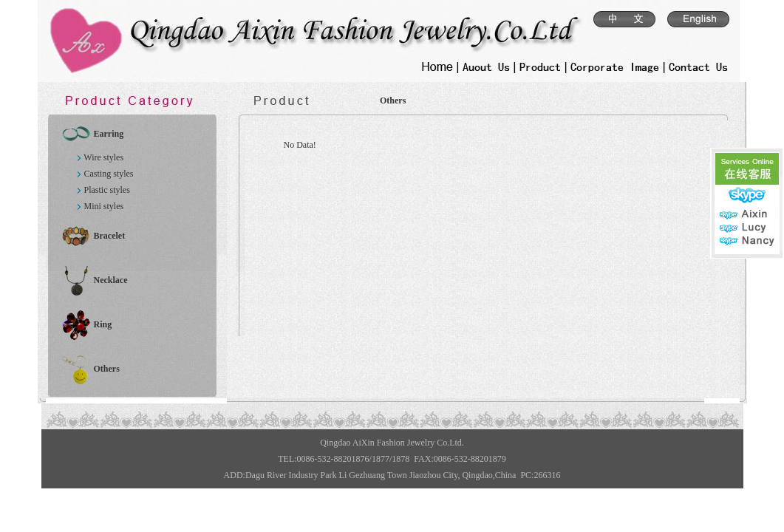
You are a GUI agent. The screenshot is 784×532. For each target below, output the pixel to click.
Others (106, 369)
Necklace (110, 280)
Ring (102, 324)
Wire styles (103, 157)
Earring (108, 134)
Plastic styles (106, 190)
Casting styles (108, 174)
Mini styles (103, 206)
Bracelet (109, 236)
